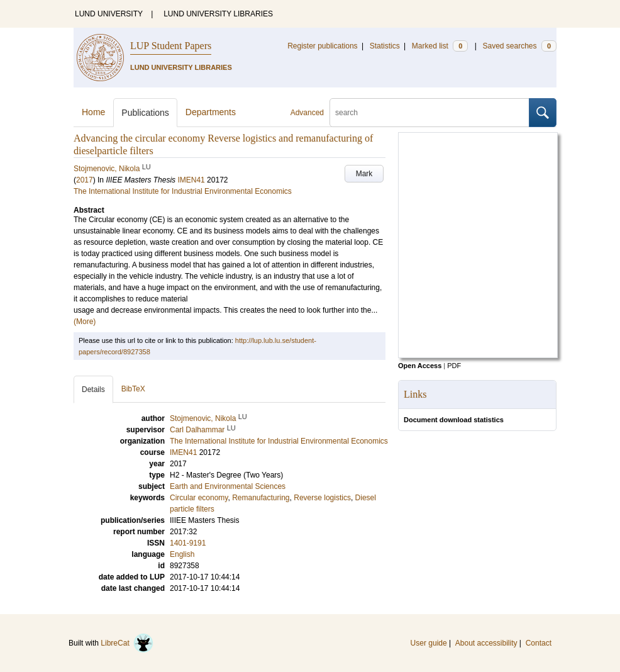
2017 (85, 180)
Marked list (440, 46)
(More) (85, 322)
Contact (539, 643)
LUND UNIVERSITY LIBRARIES (218, 14)
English (182, 554)
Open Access (420, 366)
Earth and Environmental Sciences (228, 486)
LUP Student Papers (171, 46)
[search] (429, 113)
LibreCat (127, 643)
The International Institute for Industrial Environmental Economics (183, 191)
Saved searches (519, 46)
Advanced (307, 113)
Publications (145, 113)
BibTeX (133, 389)
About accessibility (486, 643)
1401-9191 (188, 543)
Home (93, 112)
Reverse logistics (322, 498)
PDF (454, 366)
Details (93, 389)
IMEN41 (191, 180)
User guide (429, 643)
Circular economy (199, 498)
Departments (211, 112)
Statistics (385, 46)
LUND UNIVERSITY (109, 14)
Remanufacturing (261, 498)
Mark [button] (364, 174)
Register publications (322, 46)
